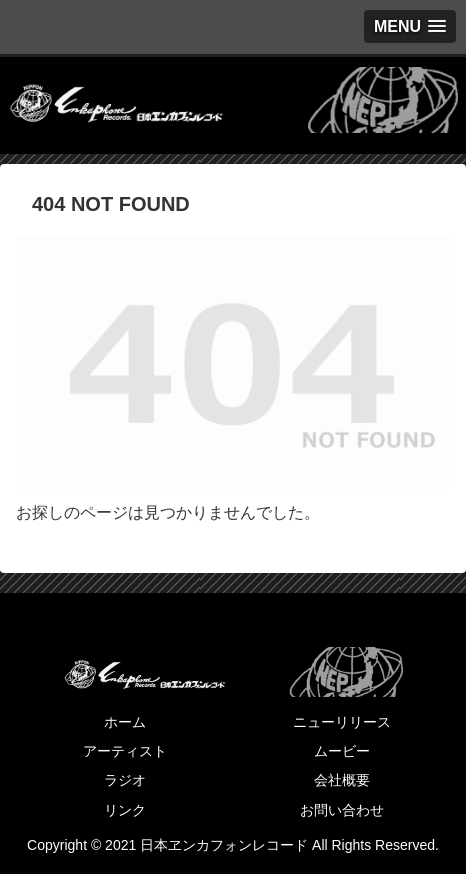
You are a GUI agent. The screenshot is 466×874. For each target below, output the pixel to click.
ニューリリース (342, 722)
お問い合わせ (342, 810)
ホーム (125, 722)
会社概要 (342, 780)
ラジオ (125, 780)
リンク (125, 810)
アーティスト (125, 751)
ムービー (342, 751)
